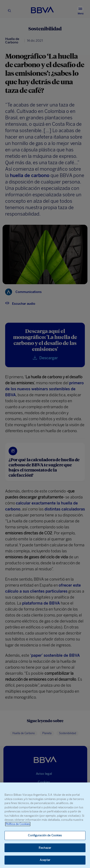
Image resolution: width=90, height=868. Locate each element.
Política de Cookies (18, 824)
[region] (45, 825)
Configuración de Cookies (45, 835)
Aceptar (45, 860)
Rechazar (45, 848)
